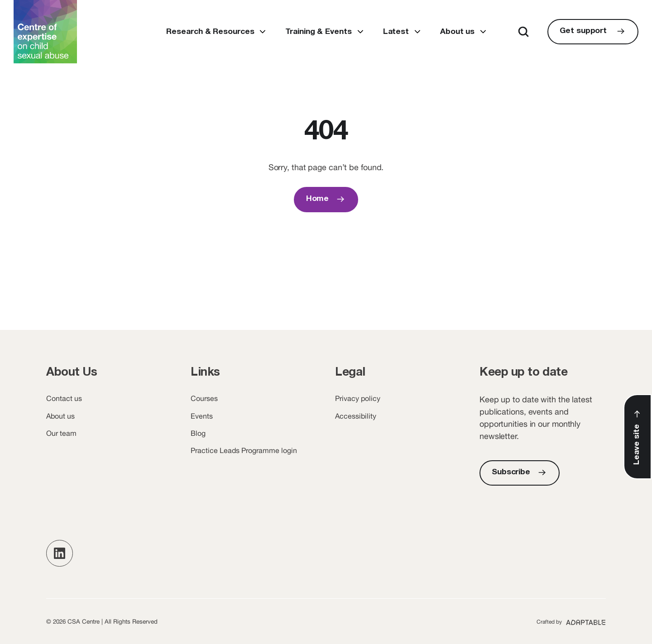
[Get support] (593, 32)
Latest (396, 32)
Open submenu (262, 32)
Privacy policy (358, 398)
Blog (198, 433)
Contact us (64, 398)
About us (457, 32)
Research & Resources (210, 32)
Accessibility (356, 416)
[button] (60, 553)
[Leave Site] (638, 437)
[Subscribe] (520, 473)
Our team (61, 433)
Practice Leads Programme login (244, 450)
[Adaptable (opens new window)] (571, 621)
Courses (204, 398)
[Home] (326, 200)
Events (202, 416)
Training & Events (318, 32)
